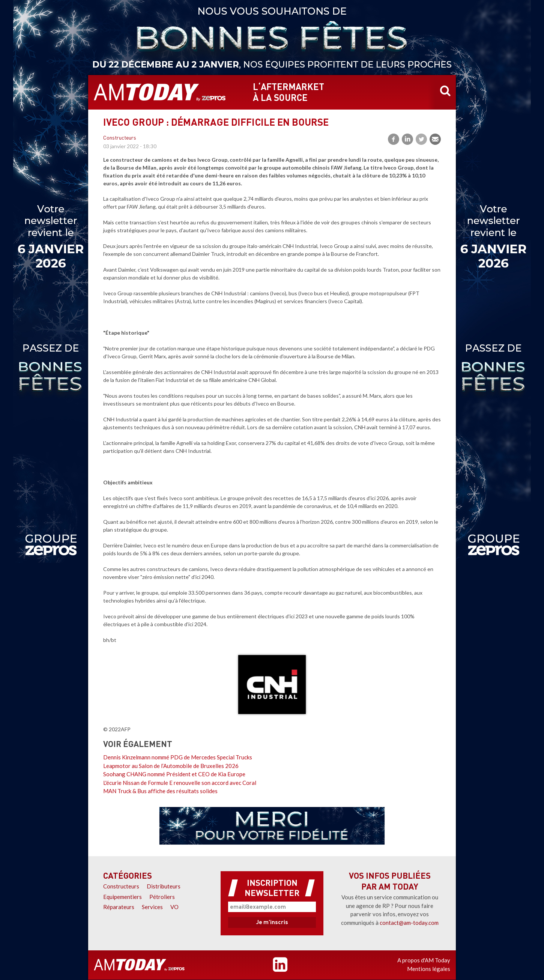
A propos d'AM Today (424, 960)
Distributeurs (164, 886)
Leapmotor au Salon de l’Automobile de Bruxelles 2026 (171, 766)
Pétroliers (162, 897)
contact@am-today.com (409, 923)
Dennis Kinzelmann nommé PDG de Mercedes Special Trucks (178, 757)
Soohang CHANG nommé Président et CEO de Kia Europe (174, 774)
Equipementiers (122, 897)
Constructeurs (120, 138)
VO (174, 907)
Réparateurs (119, 907)
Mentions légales (429, 969)
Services (152, 907)
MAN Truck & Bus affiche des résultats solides (160, 791)
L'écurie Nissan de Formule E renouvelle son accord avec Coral (180, 783)
